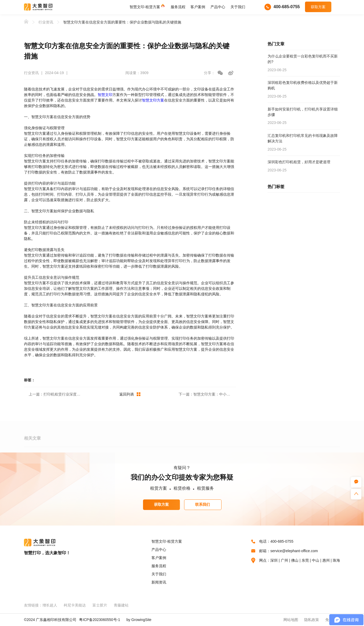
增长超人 (50, 605)
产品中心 (218, 7)
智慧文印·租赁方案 (145, 7)
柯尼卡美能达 (75, 605)
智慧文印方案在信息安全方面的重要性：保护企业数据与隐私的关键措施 (122, 22)
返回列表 (130, 394)
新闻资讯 (159, 582)
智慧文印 (105, 95)
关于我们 (238, 7)
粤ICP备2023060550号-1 (100, 620)
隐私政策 (312, 620)
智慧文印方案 (153, 100)
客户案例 (198, 7)
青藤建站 (121, 605)
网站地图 (291, 620)
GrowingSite (141, 620)
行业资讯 (46, 22)
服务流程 (178, 7)
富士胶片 (100, 605)
